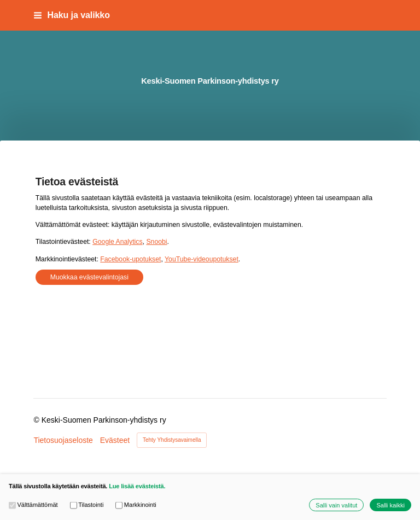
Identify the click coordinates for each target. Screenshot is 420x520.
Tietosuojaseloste (63, 440)
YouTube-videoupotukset (202, 259)
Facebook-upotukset (130, 259)
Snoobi (156, 242)
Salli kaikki (390, 505)
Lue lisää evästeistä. (137, 486)
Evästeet (115, 440)
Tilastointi (87, 505)
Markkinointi (136, 505)
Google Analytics (117, 242)
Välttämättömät (33, 505)
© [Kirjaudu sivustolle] (37, 420)
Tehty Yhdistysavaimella (172, 440)
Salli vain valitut (336, 505)
